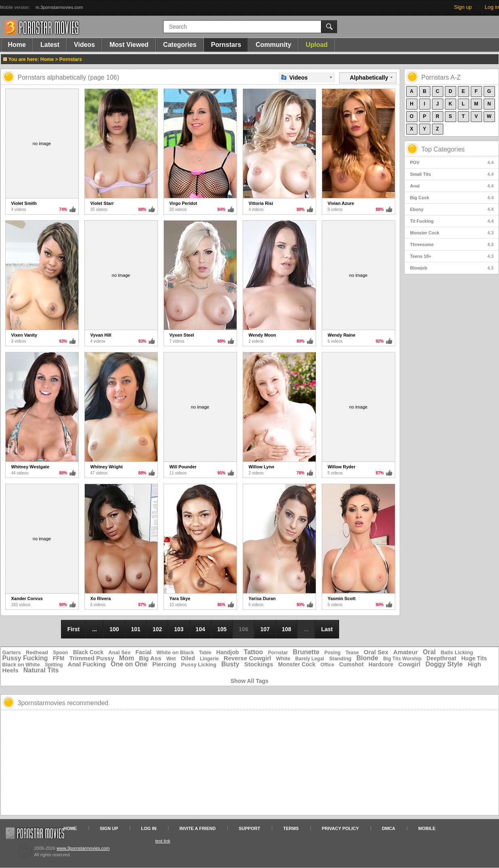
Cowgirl (410, 664)
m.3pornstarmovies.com (59, 7)
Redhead (37, 652)
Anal (452, 186)
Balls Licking (457, 652)
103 (179, 629)
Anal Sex (119, 652)
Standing (340, 658)
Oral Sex (376, 652)
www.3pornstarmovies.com (83, 848)
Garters (12, 652)
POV (452, 162)
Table (205, 653)
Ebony (452, 209)
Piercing (164, 664)
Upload (317, 45)
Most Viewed (129, 45)
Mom (127, 658)
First (73, 629)
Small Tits (452, 174)
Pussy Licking (199, 665)
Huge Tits (474, 658)
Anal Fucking (87, 664)
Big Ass (150, 658)
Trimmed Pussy (92, 658)
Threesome (452, 244)
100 (114, 629)
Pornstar (278, 653)
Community (273, 45)
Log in (492, 7)
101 (136, 629)
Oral (429, 652)
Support (249, 828)
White (283, 658)
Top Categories (443, 149)
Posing (332, 653)
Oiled (188, 658)
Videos (84, 45)
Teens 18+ (452, 256)
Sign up (463, 7)
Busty (230, 664)
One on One (129, 664)
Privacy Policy (340, 828)
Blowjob (452, 268)
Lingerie (209, 659)
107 (265, 629)
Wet (171, 658)
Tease (352, 653)
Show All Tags (249, 681)
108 (286, 629)
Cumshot (351, 664)
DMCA (389, 828)
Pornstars (226, 45)
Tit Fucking (452, 221)
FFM (59, 658)
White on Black (175, 652)
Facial (144, 652)
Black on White (21, 665)
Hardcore (381, 664)
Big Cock (452, 198)
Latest (50, 45)
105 (222, 629)
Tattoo (254, 652)
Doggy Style (444, 664)
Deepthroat (441, 658)
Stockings (259, 664)
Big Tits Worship (402, 659)
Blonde (367, 658)
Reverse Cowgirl (247, 658)
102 (157, 629)
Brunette (306, 652)
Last (327, 629)
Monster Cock (452, 233)
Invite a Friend (198, 828)
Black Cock (88, 652)
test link (163, 841)
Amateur (406, 652)
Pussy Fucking (25, 658)
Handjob (228, 652)
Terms (291, 828)
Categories (180, 45)
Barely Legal (309, 659)
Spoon (60, 653)
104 (200, 629)
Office (327, 665)
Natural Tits (41, 670)
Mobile (427, 828)
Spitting (54, 665)
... (94, 629)
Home (17, 45)
